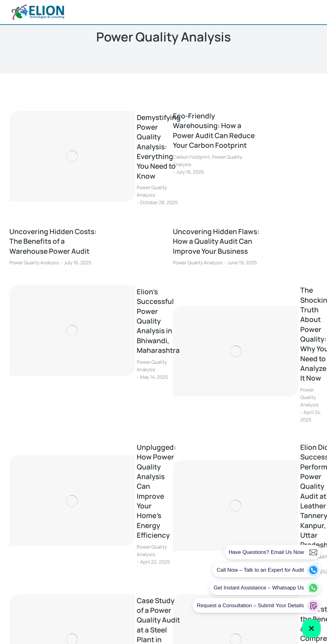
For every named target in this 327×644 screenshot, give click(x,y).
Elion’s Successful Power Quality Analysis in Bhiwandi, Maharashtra (109, 286)
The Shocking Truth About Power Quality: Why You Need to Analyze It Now (267, 289)
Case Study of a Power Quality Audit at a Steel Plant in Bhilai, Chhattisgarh (106, 442)
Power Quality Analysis (90, 159)
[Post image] (33, 141)
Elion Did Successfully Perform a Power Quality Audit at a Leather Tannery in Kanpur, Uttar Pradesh (272, 365)
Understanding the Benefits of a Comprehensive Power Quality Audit (269, 442)
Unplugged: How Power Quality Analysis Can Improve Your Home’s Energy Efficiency (107, 360)
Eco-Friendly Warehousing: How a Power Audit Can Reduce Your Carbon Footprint (217, 132)
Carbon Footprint (191, 159)
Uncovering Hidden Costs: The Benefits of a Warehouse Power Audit (52, 213)
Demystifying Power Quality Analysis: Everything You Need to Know (107, 132)
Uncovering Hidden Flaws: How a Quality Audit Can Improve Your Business (215, 218)
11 (193, 498)
